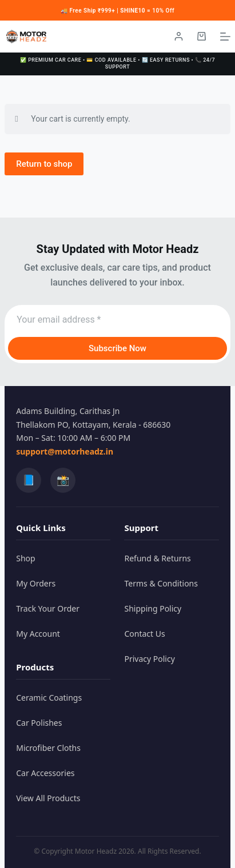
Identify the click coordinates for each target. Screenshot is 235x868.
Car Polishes (39, 723)
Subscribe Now (117, 348)
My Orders (36, 583)
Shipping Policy (153, 608)
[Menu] (225, 37)
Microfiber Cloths (48, 748)
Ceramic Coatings (49, 698)
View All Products (48, 798)
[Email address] (117, 320)
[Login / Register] (179, 36)
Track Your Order (48, 608)
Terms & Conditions (161, 583)
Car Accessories (45, 773)
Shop (25, 558)
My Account (38, 634)
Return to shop (44, 164)
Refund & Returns (157, 558)
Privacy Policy (149, 659)
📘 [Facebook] (29, 480)
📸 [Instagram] (63, 480)
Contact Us (144, 634)
